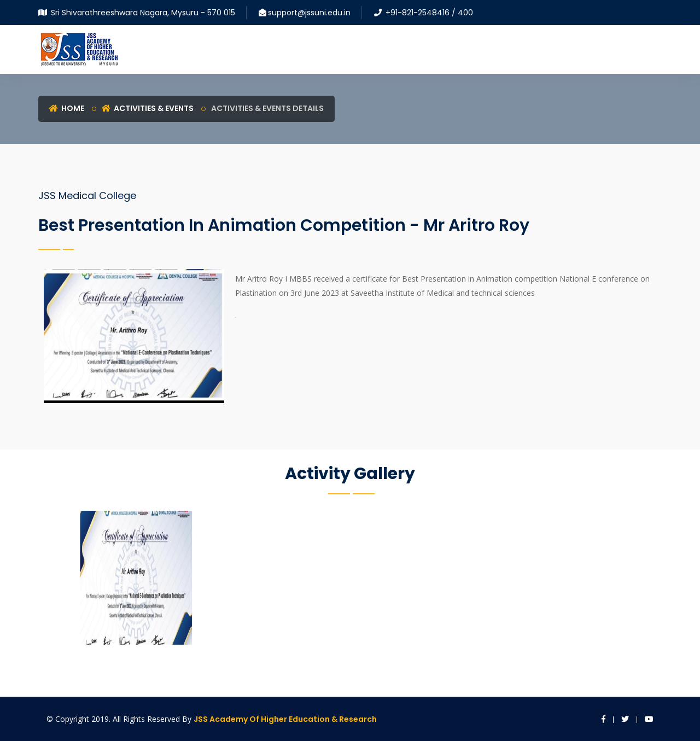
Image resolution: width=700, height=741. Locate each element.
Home (67, 108)
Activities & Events (148, 108)
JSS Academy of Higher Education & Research (285, 719)
